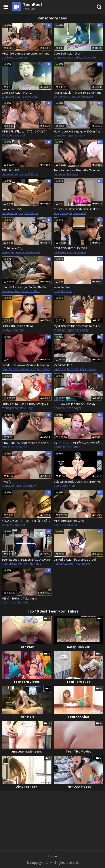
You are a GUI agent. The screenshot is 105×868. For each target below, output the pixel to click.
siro (4, 447)
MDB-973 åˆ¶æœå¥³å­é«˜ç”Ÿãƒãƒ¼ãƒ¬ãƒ (27, 131)
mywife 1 (8, 482)
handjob (36, 564)
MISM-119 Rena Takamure (19, 598)
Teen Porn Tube (78, 682)
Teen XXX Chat (78, 717)
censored (60, 96)
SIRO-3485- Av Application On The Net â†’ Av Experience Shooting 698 (27, 443)
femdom (24, 564)
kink (56, 213)
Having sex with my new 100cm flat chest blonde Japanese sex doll (79, 131)
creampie (73, 96)
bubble (75, 447)
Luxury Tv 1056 (12, 209)
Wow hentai (62, 287)
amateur (18, 330)
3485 (11, 447)
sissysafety (74, 57)
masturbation (31, 291)
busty (32, 486)
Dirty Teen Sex (27, 787)
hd (69, 174)
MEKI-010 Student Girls (69, 521)
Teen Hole (27, 717)
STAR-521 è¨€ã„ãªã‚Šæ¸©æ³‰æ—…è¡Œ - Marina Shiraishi (27, 287)
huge (57, 291)
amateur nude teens (27, 751)
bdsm (14, 602)
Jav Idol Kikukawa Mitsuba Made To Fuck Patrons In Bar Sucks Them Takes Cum (27, 365)
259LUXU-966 (10, 170)
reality (84, 330)
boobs (46, 369)
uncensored (88, 369)
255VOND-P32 (63, 365)
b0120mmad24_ (12, 248)
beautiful (19, 135)
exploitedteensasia (15, 369)
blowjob (72, 525)
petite (86, 564)
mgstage (21, 174)
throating (87, 96)
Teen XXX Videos (78, 787)
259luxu (33, 174)
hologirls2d (61, 564)
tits (63, 291)
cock (57, 252)
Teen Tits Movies (78, 751)
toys (12, 57)
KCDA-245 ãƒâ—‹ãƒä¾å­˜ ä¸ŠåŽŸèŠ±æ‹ (27, 521)
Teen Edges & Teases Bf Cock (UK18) (26, 560)
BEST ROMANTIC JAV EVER (71, 248)
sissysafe (89, 57)
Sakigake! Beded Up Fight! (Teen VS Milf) (79, 482)
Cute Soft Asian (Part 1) (69, 53)
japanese (73, 135)
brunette (34, 252)
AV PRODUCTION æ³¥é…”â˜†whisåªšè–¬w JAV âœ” (79, 443)
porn (75, 174)
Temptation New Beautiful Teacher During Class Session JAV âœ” (79, 170)
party (67, 447)
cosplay (20, 408)
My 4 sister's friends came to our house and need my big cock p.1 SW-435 (79, 326)
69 (3, 135)
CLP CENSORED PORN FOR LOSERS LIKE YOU (79, 209)
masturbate (10, 564)
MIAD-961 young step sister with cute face (27, 53)
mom (72, 486)
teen (18, 291)
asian (19, 96)
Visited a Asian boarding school (75, 560)
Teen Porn (27, 647)
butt (66, 408)
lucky (29, 408)
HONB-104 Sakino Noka (17, 326)
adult (5, 57)
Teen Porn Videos (27, 682)
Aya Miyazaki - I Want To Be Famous (78, 93)
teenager (22, 57)
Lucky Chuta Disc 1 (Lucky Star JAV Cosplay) (27, 404)
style (9, 135)
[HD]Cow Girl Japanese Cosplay (75, 404)
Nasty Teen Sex (78, 647)
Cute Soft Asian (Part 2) (17, 93)
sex (83, 135)
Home (53, 856)
